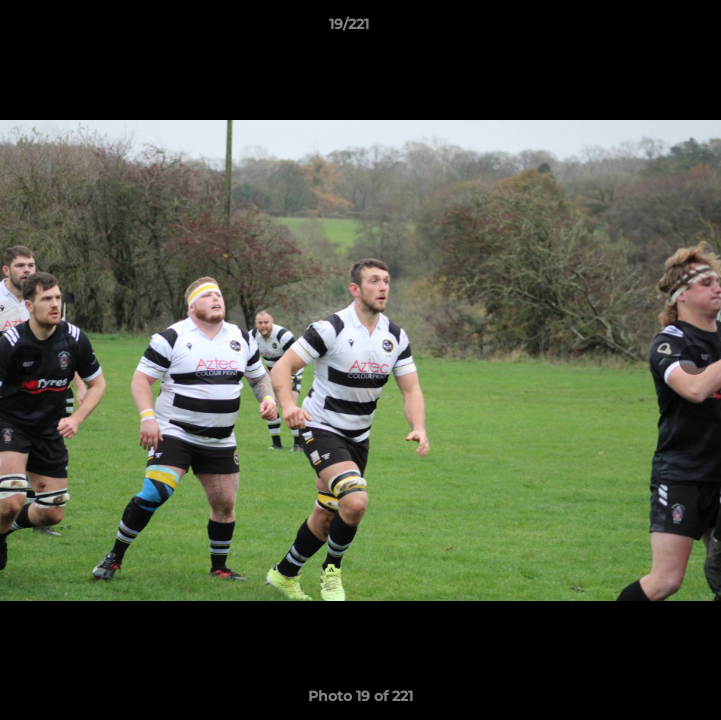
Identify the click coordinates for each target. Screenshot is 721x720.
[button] (649, 29)
